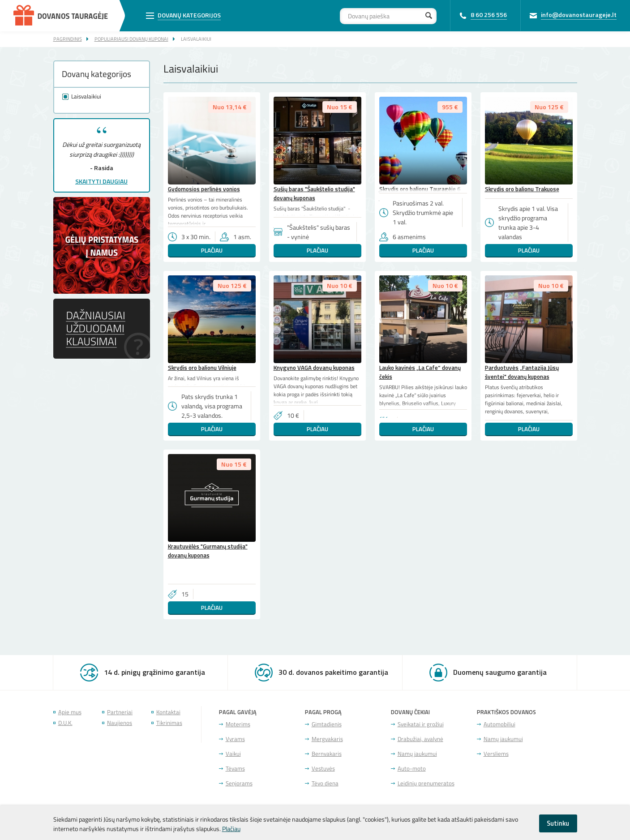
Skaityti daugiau (101, 181)
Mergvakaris (327, 739)
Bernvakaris (327, 754)
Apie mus (70, 712)
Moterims (238, 724)
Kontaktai (168, 712)
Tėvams (235, 769)
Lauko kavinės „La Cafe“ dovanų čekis (420, 372)
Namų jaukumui (417, 754)
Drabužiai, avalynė (420, 739)
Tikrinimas (169, 723)
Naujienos (120, 723)
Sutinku (558, 823)
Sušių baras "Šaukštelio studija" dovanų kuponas (314, 193)
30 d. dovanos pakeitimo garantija (333, 672)
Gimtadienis (327, 724)
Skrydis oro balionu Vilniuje (202, 368)
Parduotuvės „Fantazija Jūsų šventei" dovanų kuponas (522, 372)
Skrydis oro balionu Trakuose (522, 189)
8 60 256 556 (489, 15)
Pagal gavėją (238, 712)
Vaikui (233, 754)
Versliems (496, 754)
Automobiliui (499, 724)
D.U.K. (65, 723)
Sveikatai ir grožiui (421, 724)
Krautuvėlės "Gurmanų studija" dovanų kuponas (208, 551)
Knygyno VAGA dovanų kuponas (314, 368)
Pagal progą (323, 712)
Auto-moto (412, 769)
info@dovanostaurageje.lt (579, 15)
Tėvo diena (325, 783)
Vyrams (235, 739)
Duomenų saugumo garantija (500, 672)
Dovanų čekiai (410, 712)
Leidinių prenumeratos (426, 783)
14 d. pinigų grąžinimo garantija (154, 672)
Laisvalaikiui (196, 39)
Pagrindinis (68, 39)
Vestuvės (323, 769)
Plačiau (212, 250)
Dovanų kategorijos (189, 15)
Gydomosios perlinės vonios (204, 189)
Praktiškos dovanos (506, 712)
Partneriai (120, 712)
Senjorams (239, 783)
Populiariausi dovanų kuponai (131, 39)
